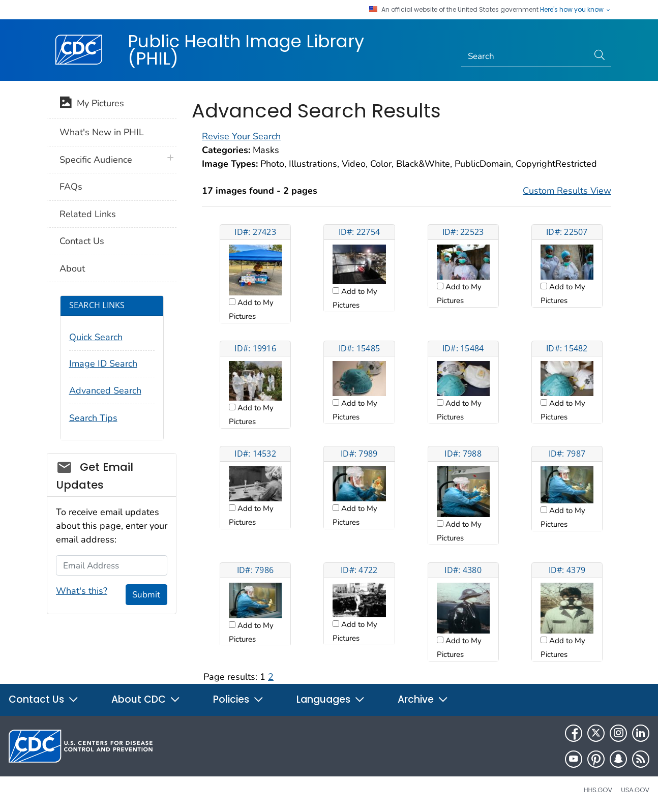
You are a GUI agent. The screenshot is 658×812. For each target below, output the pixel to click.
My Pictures (92, 104)
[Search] (525, 56)
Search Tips (93, 418)
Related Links (88, 214)
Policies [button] (238, 699)
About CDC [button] (146, 699)
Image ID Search (103, 364)
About (72, 268)
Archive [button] (423, 699)
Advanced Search (105, 390)
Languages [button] (331, 699)
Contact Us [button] (44, 699)
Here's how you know (576, 10)
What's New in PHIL (102, 132)
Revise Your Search (241, 136)
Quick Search (96, 337)
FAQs (71, 187)
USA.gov (635, 790)
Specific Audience (96, 160)
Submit (146, 595)
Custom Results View (567, 191)
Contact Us (82, 241)
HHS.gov (598, 790)
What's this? (82, 591)
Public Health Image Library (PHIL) (246, 50)
